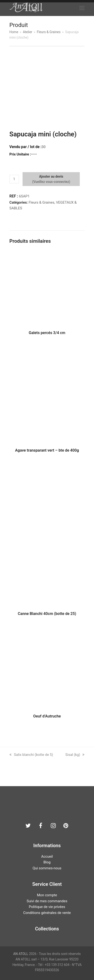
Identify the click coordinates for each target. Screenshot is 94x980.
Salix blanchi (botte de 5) (31, 755)
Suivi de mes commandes (47, 901)
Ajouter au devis (51, 176)
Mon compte (47, 895)
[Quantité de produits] (14, 179)
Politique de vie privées (47, 907)
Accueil (47, 856)
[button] (82, 8)
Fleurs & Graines (42, 202)
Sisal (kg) (75, 755)
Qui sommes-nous (47, 868)
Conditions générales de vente (47, 913)
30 (44, 147)
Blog (47, 862)
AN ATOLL (21, 954)
